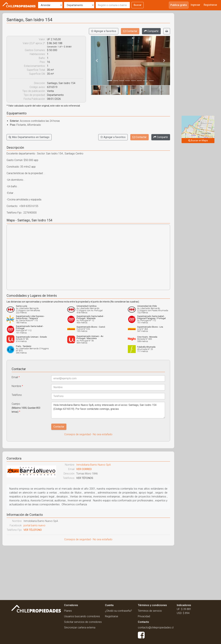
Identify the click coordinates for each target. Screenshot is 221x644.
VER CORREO (84, 469)
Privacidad (144, 616)
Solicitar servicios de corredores (83, 622)
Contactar (130, 31)
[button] (97, 61)
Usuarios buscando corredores (82, 616)
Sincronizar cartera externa (80, 628)
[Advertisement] (88, 572)
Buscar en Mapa (198, 140)
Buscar (138, 5)
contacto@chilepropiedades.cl (156, 628)
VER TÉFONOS (85, 478)
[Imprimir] (167, 31)
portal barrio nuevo (34, 525)
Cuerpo (26, 408)
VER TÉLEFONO (33, 530)
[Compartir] (151, 31)
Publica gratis (179, 5)
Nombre (17, 386)
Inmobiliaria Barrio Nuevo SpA (93, 465)
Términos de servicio (150, 611)
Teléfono (17, 395)
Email (16, 377)
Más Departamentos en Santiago (29, 137)
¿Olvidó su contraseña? (118, 611)
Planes (68, 611)
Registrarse (210, 5)
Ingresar (195, 5)
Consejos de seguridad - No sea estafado (88, 434)
